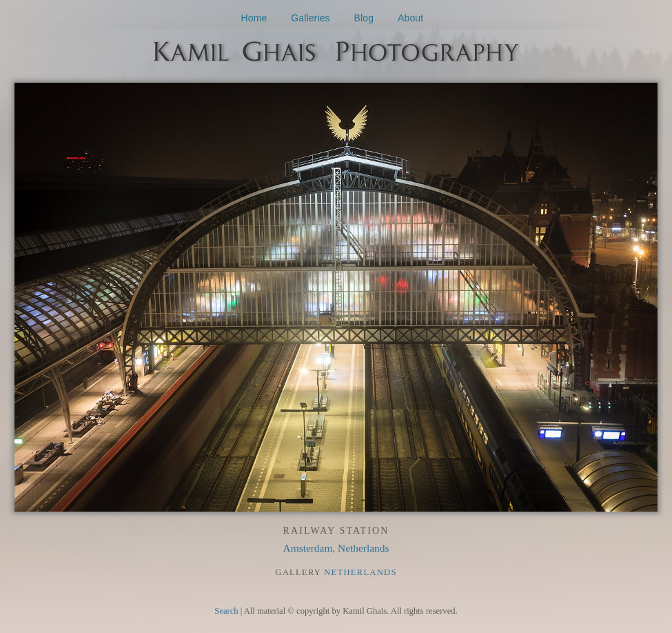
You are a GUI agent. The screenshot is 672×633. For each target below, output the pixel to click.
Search (226, 611)
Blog (364, 18)
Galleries (310, 18)
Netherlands (360, 572)
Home (254, 18)
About (410, 18)
